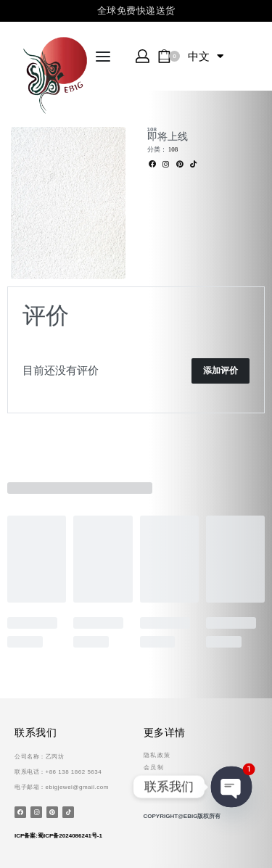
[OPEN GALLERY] (68, 203)
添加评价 (221, 371)
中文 (206, 57)
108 (152, 129)
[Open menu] (103, 57)
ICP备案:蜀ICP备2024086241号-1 (58, 836)
